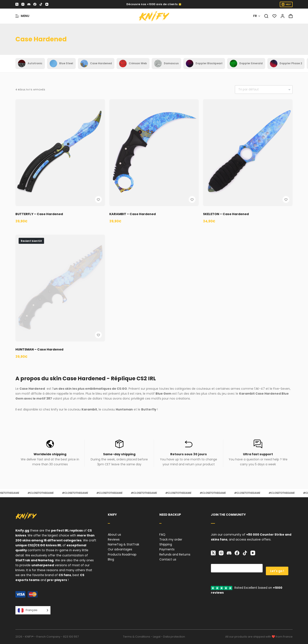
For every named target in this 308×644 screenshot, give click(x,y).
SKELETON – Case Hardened (228, 214)
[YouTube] (47, 4)
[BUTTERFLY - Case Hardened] (60, 153)
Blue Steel (61, 64)
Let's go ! (277, 568)
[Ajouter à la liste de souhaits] (98, 199)
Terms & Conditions (137, 637)
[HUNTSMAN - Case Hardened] (60, 288)
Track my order (171, 539)
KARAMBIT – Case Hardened (135, 214)
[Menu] (22, 16)
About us (114, 535)
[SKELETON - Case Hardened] (248, 153)
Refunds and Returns (175, 554)
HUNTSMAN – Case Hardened (42, 349)
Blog (111, 559)
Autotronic (30, 64)
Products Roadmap (122, 554)
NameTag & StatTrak (124, 544)
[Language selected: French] (33, 610)
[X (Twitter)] (17, 4)
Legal (157, 637)
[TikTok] (41, 4)
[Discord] (29, 4)
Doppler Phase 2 (286, 64)
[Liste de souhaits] (274, 16)
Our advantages (120, 549)
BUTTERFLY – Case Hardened (41, 214)
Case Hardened (96, 64)
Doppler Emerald (246, 64)
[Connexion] (283, 16)
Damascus (166, 64)
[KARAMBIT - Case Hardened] (154, 153)
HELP (286, 4)
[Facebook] (35, 4)
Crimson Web (133, 64)
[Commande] (264, 90)
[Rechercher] (266, 16)
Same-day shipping (119, 454)
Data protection (174, 637)
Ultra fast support (258, 454)
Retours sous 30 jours (189, 454)
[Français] (257, 16)
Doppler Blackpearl (204, 64)
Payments (167, 549)
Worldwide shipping (50, 454)
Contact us (168, 559)
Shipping (166, 544)
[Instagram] (23, 4)
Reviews (114, 539)
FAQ (162, 535)
